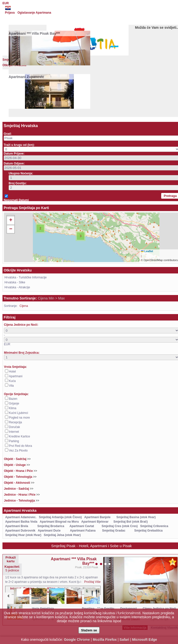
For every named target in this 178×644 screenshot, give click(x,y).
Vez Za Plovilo (18, 451)
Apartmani (16, 376)
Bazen (13, 399)
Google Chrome (77, 640)
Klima (13, 408)
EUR (6, 3)
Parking (14, 441)
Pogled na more (19, 418)
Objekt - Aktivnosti (19, 483)
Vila (11, 386)
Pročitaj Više (92, 582)
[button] (40, 228)
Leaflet (147, 251)
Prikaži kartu (11, 559)
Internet (14, 432)
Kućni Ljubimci (18, 413)
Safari (124, 640)
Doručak (14, 427)
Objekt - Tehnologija (20, 477)
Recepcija (15, 422)
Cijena (24, 306)
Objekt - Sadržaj (17, 459)
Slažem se (89, 630)
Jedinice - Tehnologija (22, 501)
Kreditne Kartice (19, 436)
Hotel (12, 372)
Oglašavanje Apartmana (34, 13)
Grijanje (14, 403)
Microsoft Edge (145, 640)
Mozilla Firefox (105, 640)
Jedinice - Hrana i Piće (22, 495)
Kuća (12, 381)
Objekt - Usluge (17, 465)
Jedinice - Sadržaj (19, 489)
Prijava (10, 13)
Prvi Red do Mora (20, 446)
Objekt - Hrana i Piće (21, 471)
